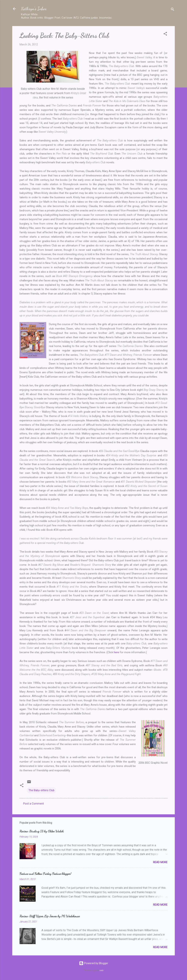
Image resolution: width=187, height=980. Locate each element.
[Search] (173, 10)
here (116, 652)
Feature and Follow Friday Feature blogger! (45, 874)
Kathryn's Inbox (34, 9)
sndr (102, 970)
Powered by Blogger (94, 963)
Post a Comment (34, 804)
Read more (160, 862)
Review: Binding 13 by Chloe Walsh (42, 831)
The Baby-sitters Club (41, 790)
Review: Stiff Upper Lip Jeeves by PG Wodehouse (50, 916)
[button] (165, 34)
